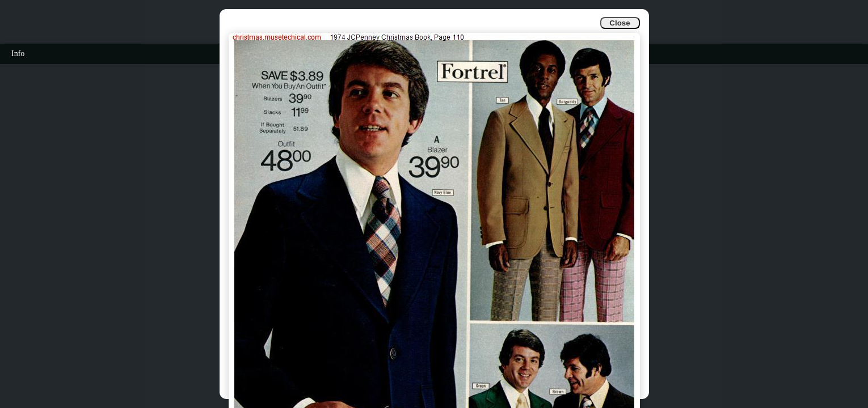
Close (620, 23)
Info (18, 54)
